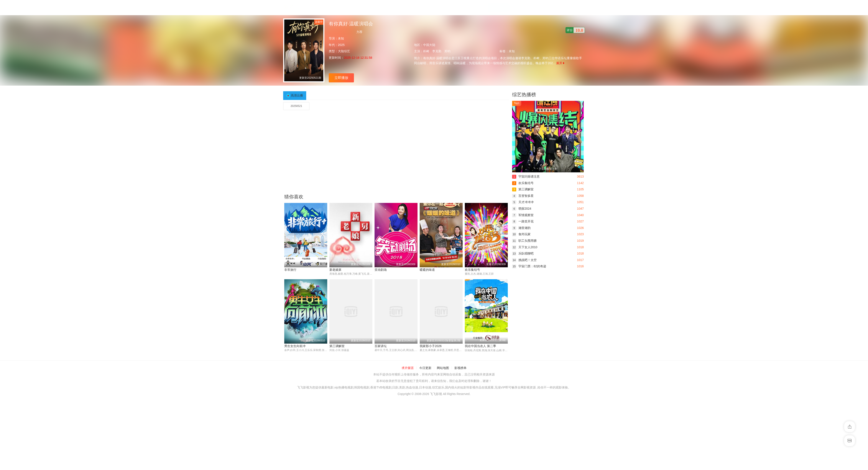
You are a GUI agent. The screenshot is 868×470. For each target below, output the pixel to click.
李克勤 (437, 51)
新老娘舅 (335, 270)
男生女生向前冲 (295, 346)
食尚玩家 (521, 234)
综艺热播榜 (524, 95)
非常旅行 (290, 270)
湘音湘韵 (521, 228)
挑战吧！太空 (524, 260)
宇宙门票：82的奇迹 (529, 266)
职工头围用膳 (524, 241)
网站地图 (443, 368)
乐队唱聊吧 (523, 253)
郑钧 (447, 51)
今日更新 (425, 368)
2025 (341, 45)
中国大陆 (429, 45)
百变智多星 (523, 196)
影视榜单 (460, 368)
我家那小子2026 (431, 346)
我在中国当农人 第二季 (480, 346)
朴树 (426, 51)
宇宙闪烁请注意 (526, 176)
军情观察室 (523, 215)
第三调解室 (337, 346)
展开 (560, 63)
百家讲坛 (381, 346)
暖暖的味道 (427, 270)
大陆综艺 (344, 51)
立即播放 (341, 78)
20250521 (296, 106)
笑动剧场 (381, 270)
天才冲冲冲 (523, 202)
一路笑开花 (523, 221)
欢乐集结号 (472, 270)
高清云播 (297, 95)
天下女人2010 (525, 247)
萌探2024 (522, 209)
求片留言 (408, 368)
